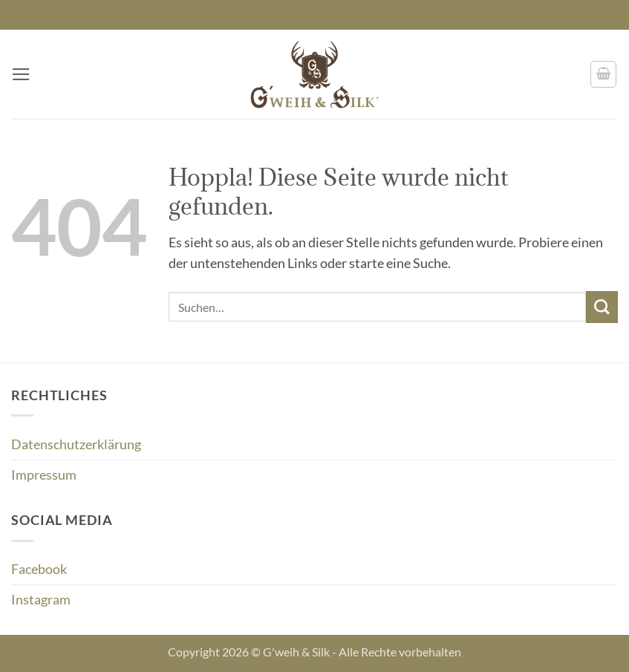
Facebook (39, 569)
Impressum (44, 475)
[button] (21, 74)
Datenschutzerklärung (76, 444)
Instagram (41, 600)
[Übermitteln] (602, 307)
